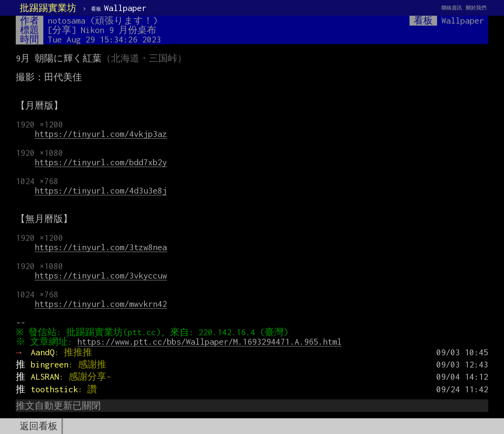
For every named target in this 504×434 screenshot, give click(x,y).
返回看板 (39, 426)
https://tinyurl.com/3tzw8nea (101, 247)
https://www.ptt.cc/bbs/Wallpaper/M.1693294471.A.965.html (211, 342)
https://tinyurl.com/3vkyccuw (101, 275)
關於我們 (476, 8)
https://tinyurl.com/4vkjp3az (101, 134)
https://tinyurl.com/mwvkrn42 (101, 304)
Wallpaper (119, 8)
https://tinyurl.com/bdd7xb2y (101, 162)
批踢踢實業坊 (48, 8)
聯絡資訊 (452, 8)
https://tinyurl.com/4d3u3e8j (101, 190)
